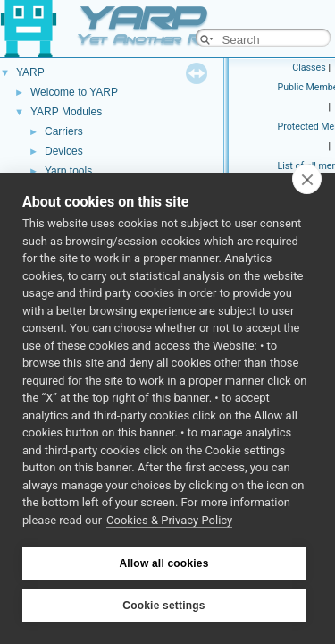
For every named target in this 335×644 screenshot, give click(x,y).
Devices (64, 151)
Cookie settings (163, 606)
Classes (309, 68)
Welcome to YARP (74, 92)
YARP (30, 72)
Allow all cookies (163, 563)
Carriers (64, 131)
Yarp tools (68, 171)
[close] (307, 179)
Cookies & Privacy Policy (169, 520)
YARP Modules (66, 112)
